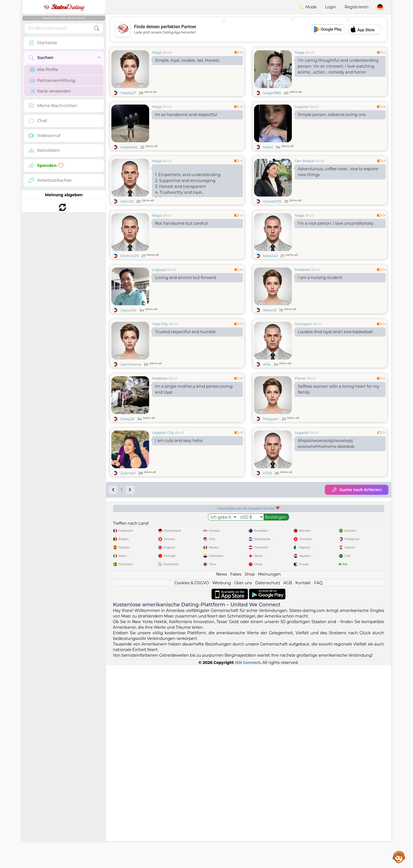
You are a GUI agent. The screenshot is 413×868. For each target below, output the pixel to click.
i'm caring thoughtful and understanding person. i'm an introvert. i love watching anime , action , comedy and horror (338, 66)
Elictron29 (130, 299)
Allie (267, 407)
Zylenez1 (128, 559)
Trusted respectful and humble (185, 375)
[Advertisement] (248, 29)
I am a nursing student (320, 321)
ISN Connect (248, 865)
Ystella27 (128, 93)
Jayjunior (129, 353)
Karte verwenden (50, 91)
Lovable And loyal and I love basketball (335, 375)
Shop (250, 777)
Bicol (167, 52)
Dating (64, 7)
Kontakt (303, 786)
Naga (157, 52)
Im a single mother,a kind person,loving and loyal (194, 475)
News (221, 777)
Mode (308, 7)
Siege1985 (272, 93)
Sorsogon (303, 367)
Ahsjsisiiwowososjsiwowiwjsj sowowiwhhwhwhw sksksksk (326, 530)
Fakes (236, 777)
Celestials (129, 147)
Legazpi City (163, 519)
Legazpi (302, 107)
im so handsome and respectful (186, 115)
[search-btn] (97, 28)
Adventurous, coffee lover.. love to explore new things (338, 172)
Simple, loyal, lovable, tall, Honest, (187, 60)
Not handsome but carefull (181, 266)
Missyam (271, 505)
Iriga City (160, 367)
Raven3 (270, 353)
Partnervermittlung (53, 81)
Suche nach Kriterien (357, 576)
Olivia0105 (272, 201)
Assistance (399, 857)
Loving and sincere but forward (186, 321)
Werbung (221, 786)
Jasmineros (131, 407)
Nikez (268, 147)
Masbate (302, 313)
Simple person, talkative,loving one (332, 115)
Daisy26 (127, 505)
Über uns (243, 786)
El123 (267, 559)
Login (331, 7)
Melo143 (270, 299)
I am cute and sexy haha (179, 527)
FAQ (318, 786)
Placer (300, 464)
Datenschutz (268, 786)
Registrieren (356, 7)
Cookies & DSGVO (192, 786)
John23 (127, 201)
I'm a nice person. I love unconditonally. (336, 266)
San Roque (305, 161)
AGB (288, 786)
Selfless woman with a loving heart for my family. (338, 475)
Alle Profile (44, 70)
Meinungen (269, 777)
